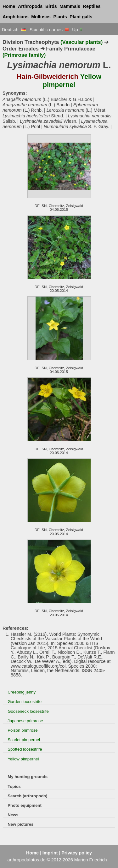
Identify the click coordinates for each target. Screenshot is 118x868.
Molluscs (41, 17)
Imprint (50, 853)
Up (77, 30)
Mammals (70, 6)
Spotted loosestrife (25, 749)
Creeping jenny (22, 692)
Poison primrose (22, 730)
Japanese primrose (25, 721)
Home (9, 6)
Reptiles (92, 6)
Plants (60, 17)
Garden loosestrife (25, 702)
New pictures (20, 824)
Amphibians (15, 17)
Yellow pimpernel (23, 759)
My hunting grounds (28, 777)
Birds (51, 6)
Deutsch (14, 30)
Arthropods (30, 6)
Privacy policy (77, 853)
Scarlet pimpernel (24, 740)
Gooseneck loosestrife (28, 711)
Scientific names (49, 30)
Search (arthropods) (27, 796)
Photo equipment (25, 805)
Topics (14, 786)
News (13, 815)
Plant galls (81, 17)
